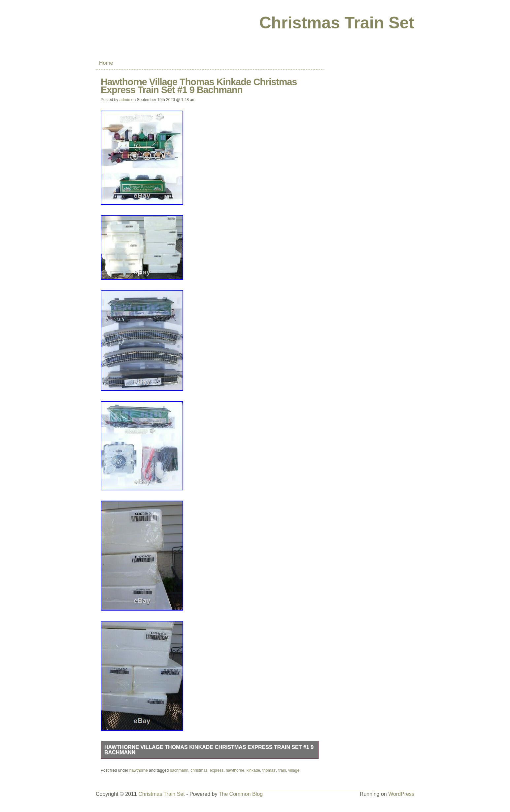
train (282, 770)
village (294, 770)
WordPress (401, 794)
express (217, 770)
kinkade (253, 770)
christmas (199, 770)
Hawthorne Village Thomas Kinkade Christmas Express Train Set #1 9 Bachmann (209, 750)
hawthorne (139, 770)
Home (106, 63)
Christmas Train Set (337, 23)
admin (125, 100)
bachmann (179, 770)
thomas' (269, 770)
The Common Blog (241, 794)
